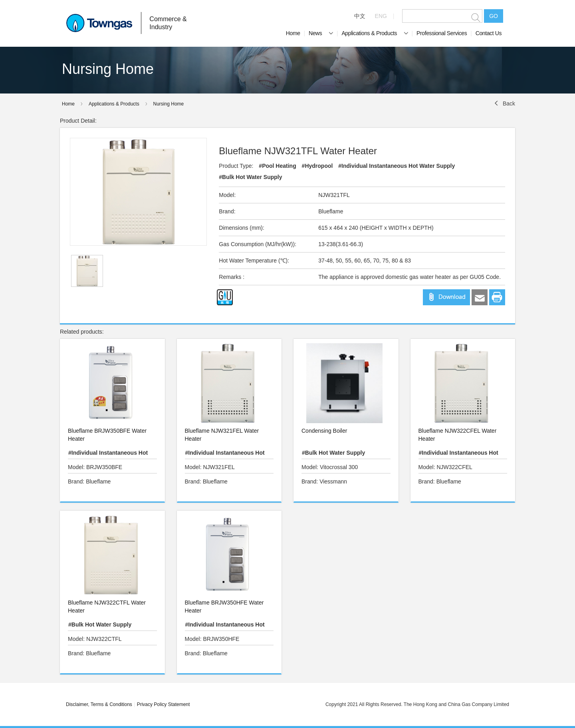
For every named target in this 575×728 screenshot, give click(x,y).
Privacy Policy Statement (164, 704)
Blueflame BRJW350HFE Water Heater (224, 607)
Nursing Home (169, 104)
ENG (381, 16)
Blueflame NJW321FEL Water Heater (222, 435)
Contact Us (489, 33)
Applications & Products (375, 33)
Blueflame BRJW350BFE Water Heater (107, 435)
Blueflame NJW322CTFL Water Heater (107, 607)
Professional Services (442, 33)
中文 (360, 16)
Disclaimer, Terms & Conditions (99, 704)
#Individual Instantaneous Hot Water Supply (397, 166)
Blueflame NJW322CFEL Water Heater (458, 435)
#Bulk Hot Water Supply (250, 177)
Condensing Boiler (324, 431)
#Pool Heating (277, 166)
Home (293, 33)
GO (494, 16)
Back (509, 103)
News (321, 33)
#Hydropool (317, 166)
